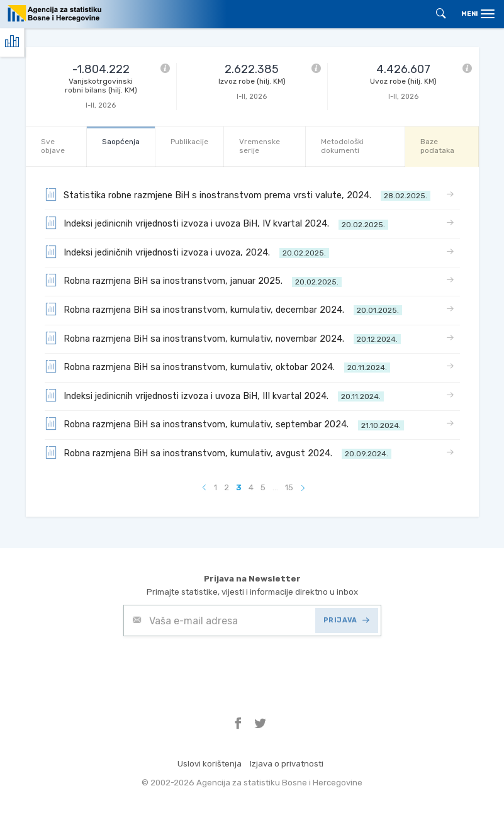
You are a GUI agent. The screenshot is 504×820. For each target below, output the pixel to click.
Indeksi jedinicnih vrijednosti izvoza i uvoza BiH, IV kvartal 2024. (216, 223)
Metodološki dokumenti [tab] (342, 146)
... (275, 487)
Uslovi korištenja (210, 764)
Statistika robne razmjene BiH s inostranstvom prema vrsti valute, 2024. (238, 194)
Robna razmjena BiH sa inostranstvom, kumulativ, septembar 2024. (224, 424)
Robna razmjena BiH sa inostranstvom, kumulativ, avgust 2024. (218, 452)
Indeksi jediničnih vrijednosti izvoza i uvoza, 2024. (187, 252)
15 (289, 487)
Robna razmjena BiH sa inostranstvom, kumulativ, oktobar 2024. (217, 366)
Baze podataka (437, 146)
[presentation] (219, 667)
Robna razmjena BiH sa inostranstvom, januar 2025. (193, 280)
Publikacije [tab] (189, 142)
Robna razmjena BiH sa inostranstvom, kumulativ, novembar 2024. (223, 338)
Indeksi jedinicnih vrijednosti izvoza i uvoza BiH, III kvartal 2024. (214, 395)
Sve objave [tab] (53, 146)
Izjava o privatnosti (287, 764)
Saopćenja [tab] (121, 142)
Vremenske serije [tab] (260, 146)
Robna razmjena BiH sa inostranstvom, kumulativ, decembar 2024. (223, 309)
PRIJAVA (346, 620)
